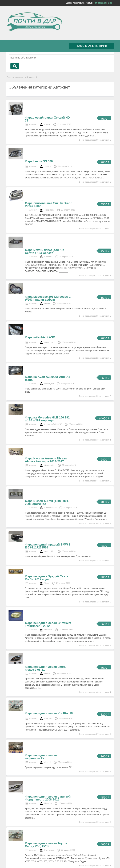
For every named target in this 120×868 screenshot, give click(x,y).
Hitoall (47, 303)
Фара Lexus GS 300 (39, 161)
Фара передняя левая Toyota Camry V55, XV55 (46, 845)
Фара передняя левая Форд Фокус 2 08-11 (45, 668)
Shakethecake (50, 508)
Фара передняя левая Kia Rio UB (49, 713)
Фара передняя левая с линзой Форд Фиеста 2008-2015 (48, 798)
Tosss (47, 583)
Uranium (48, 803)
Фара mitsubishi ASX (40, 337)
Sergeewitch (50, 465)
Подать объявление (91, 46)
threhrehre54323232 (53, 424)
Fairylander (49, 850)
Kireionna (48, 257)
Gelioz (47, 673)
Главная (11, 77)
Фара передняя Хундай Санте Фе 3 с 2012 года (47, 578)
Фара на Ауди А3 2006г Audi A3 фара (47, 378)
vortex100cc (49, 551)
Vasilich (48, 166)
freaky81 (48, 718)
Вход (110, 3)
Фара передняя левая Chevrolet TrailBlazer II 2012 (48, 624)
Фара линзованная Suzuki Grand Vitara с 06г (49, 205)
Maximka (48, 630)
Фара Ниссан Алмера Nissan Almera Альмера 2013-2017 (46, 460)
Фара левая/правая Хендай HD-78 (48, 119)
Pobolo (47, 124)
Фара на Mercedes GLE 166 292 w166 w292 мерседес (47, 419)
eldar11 (48, 762)
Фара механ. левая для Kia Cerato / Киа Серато (45, 251)
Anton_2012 (49, 342)
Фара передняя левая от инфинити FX (43, 757)
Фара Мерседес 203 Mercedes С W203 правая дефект (48, 298)
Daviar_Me (49, 384)
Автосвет (20, 77)
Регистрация (100, 3)
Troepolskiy (49, 210)
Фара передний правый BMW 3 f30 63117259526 (48, 546)
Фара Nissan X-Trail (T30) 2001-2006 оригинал (47, 502)
